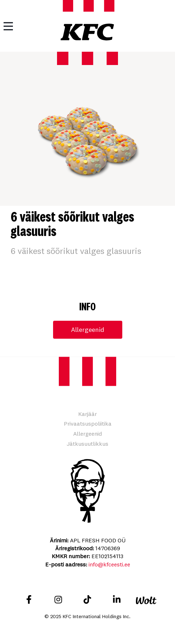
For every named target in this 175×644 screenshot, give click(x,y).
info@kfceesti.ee (109, 564)
